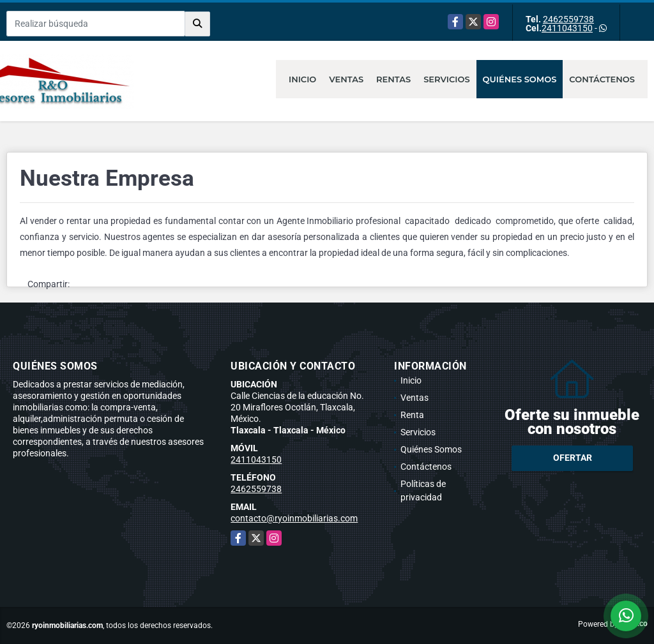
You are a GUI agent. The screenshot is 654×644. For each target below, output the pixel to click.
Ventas (346, 79)
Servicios (446, 79)
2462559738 (568, 19)
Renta (412, 415)
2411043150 (567, 28)
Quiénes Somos (520, 79)
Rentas (393, 79)
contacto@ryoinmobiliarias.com (294, 518)
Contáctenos (602, 79)
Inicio (302, 79)
